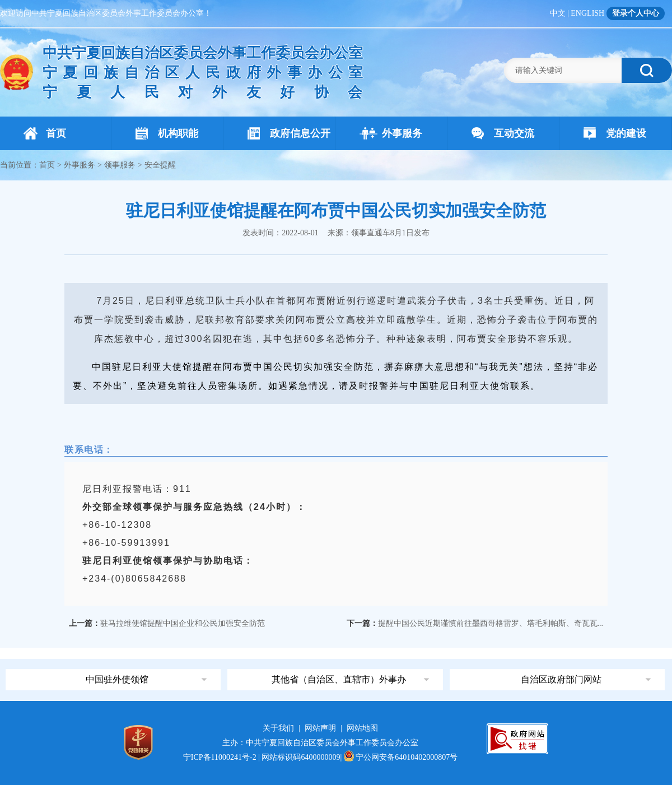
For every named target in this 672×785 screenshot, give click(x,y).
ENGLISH (587, 13)
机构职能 (167, 133)
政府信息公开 (289, 133)
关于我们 (278, 728)
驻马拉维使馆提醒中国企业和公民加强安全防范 (183, 623)
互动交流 (503, 133)
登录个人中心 (636, 13)
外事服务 (391, 133)
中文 (558, 13)
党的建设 (615, 133)
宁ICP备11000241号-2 (220, 757)
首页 (45, 133)
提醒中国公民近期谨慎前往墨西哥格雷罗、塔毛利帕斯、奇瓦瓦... (491, 623)
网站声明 (320, 728)
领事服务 (120, 165)
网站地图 (362, 728)
